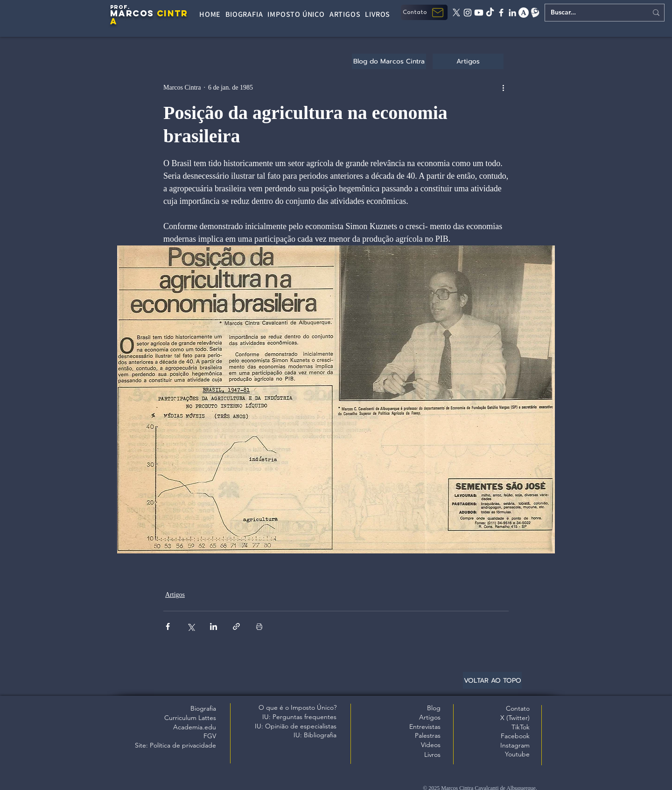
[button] (424, 12)
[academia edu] (524, 13)
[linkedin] (512, 13)
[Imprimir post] (259, 626)
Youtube (517, 754)
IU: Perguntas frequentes (299, 717)
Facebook (515, 736)
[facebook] (501, 13)
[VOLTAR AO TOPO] (492, 680)
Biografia (203, 708)
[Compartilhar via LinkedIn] (213, 626)
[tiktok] (490, 13)
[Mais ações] (503, 87)
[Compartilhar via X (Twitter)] (191, 626)
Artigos (175, 595)
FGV (210, 736)
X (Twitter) (515, 718)
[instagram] (468, 13)
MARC (125, 13)
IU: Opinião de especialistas (296, 726)
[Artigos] (468, 61)
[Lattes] (535, 13)
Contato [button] (518, 708)
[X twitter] (456, 13)
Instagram (515, 745)
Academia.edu (195, 727)
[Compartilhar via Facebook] (168, 626)
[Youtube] (479, 13)
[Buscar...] (592, 13)
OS (147, 13)
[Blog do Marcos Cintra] (389, 61)
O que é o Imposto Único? (297, 707)
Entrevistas (425, 727)
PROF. (120, 7)
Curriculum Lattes (190, 718)
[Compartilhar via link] (236, 626)
